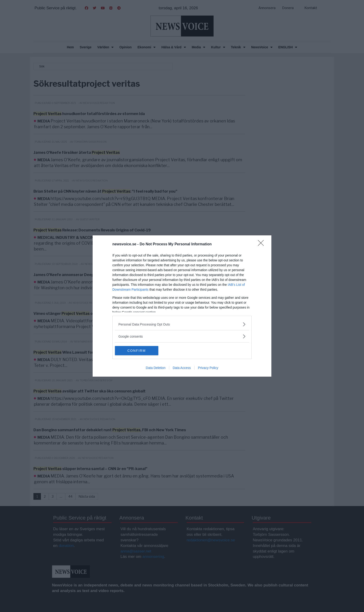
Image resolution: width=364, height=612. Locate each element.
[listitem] (182, 324)
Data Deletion (156, 368)
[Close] (262, 244)
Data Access (182, 368)
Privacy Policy (208, 368)
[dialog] (182, 306)
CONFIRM (137, 351)
